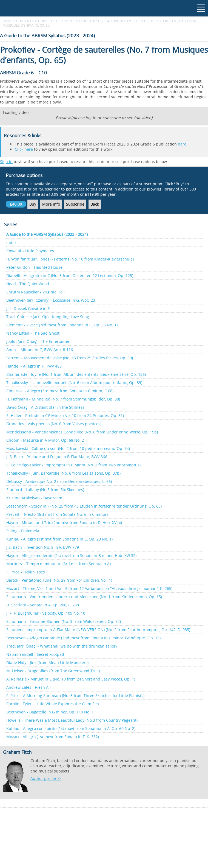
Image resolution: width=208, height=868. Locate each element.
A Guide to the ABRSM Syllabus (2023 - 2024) (73, 21)
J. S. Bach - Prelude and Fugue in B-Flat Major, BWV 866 (57, 457)
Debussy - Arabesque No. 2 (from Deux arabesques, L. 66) (59, 481)
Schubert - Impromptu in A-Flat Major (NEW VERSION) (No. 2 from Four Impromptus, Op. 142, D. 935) (98, 630)
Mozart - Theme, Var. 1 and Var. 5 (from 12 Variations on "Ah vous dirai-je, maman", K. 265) (89, 588)
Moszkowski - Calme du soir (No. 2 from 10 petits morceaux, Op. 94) (68, 448)
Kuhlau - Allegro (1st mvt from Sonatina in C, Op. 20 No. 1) (59, 539)
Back (95, 204)
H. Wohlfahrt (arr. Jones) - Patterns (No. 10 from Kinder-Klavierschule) (70, 259)
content (24, 21)
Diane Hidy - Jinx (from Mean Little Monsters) (47, 663)
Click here (24, 149)
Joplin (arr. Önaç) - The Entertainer (38, 341)
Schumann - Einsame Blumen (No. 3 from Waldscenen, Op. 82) (64, 621)
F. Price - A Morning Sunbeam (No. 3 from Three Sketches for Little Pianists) (75, 695)
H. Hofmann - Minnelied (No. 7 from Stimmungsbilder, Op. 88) (63, 399)
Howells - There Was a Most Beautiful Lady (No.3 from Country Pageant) (72, 720)
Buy (33, 204)
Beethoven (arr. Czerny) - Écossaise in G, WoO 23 (51, 300)
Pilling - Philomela (23, 531)
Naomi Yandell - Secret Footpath (36, 654)
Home (8, 21)
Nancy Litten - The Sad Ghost (33, 333)
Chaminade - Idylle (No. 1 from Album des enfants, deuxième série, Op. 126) (76, 374)
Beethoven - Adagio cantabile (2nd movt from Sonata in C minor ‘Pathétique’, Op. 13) (83, 638)
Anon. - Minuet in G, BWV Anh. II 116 (40, 350)
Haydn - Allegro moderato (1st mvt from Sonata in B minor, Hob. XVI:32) (71, 555)
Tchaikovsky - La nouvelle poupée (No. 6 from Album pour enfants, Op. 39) (74, 383)
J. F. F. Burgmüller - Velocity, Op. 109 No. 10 (46, 613)
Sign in (6, 162)
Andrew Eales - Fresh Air (29, 687)
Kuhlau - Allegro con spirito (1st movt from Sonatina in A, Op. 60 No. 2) (71, 728)
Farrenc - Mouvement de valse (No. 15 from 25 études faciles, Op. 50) (70, 358)
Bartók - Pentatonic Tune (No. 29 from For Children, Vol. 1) (59, 580)
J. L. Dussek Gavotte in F (28, 308)
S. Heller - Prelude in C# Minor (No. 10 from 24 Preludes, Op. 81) (65, 415)
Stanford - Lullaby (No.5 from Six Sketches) (45, 490)
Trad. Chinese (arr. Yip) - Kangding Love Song (48, 317)
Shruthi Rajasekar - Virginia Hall (35, 292)
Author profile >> (46, 778)
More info (51, 204)
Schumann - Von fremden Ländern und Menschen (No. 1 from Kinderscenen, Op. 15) (84, 597)
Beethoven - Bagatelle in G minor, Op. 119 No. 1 (50, 712)
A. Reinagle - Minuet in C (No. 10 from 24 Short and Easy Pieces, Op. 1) (71, 679)
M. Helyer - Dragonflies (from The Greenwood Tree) (53, 671)
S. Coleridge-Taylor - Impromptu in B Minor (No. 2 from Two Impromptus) (73, 465)
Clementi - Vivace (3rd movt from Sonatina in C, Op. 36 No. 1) (62, 325)
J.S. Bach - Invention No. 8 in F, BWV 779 (43, 547)
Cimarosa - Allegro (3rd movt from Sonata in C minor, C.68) (60, 391)
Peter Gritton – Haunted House (34, 267)
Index (11, 243)
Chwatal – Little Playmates (30, 251)
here (182, 144)
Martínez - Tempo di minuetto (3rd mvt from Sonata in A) (59, 564)
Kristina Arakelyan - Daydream (34, 498)
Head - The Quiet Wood (28, 284)
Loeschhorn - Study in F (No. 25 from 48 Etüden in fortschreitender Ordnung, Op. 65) (84, 506)
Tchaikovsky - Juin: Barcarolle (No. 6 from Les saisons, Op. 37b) (63, 473)
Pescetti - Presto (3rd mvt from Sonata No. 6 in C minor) (57, 514)
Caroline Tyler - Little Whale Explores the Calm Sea (53, 704)
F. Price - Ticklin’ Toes (26, 572)
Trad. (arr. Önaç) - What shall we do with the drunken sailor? (62, 646)
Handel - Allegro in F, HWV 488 (34, 366)
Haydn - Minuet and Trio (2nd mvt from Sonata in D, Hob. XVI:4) (64, 523)
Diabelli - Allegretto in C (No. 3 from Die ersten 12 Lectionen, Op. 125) (70, 275)
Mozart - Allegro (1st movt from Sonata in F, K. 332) (53, 737)
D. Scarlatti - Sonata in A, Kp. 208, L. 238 (43, 605)
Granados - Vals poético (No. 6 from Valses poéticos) (54, 424)
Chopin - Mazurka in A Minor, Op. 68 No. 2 (45, 440)
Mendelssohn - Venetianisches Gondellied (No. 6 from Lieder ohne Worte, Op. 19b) (82, 432)
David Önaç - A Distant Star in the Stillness (45, 407)
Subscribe (75, 204)
